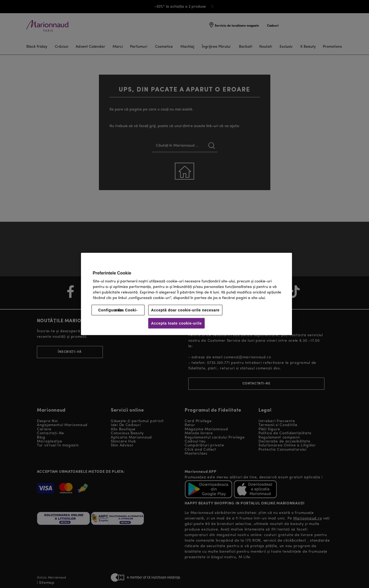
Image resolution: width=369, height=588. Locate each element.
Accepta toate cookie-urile (176, 323)
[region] (186, 294)
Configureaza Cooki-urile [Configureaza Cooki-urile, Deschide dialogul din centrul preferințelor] (118, 310)
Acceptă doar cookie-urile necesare (185, 310)
